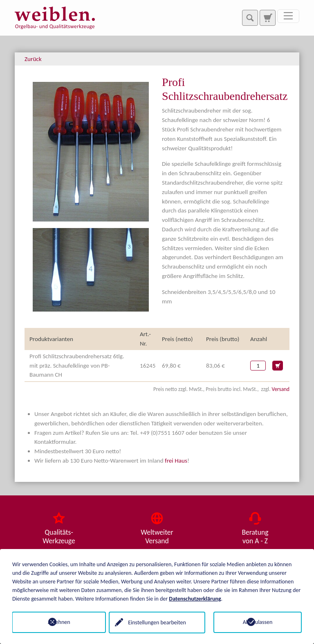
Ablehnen (57, 622)
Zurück (33, 59)
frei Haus (176, 461)
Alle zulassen (258, 622)
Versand (281, 389)
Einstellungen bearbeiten (157, 622)
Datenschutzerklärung (195, 598)
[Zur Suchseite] (267, 18)
